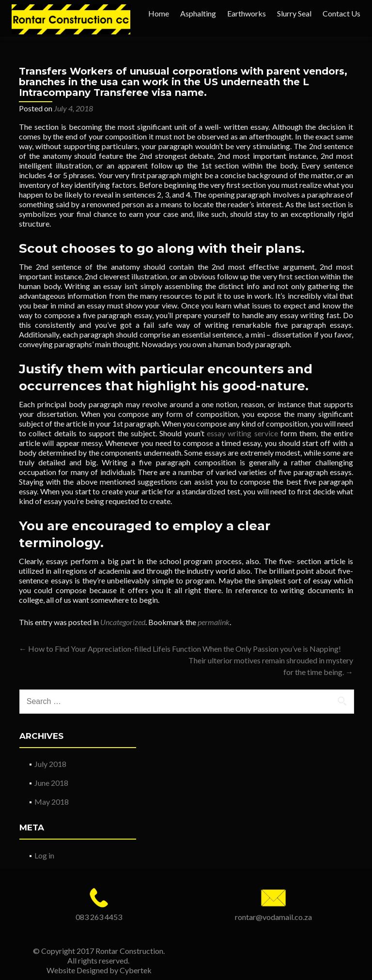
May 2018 (52, 802)
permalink (214, 622)
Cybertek (136, 970)
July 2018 (50, 764)
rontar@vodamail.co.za (273, 917)
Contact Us (341, 13)
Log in (44, 855)
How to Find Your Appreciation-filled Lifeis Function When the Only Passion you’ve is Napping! (180, 649)
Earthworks (247, 13)
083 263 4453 (99, 917)
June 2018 (51, 783)
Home (159, 13)
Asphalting (198, 13)
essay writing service (242, 433)
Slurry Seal (294, 13)
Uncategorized (123, 622)
